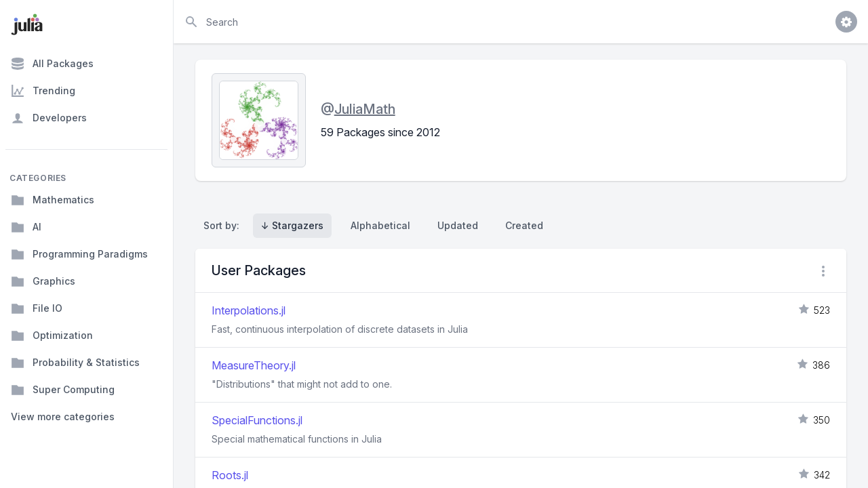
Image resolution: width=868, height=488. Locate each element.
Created (524, 225)
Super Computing (63, 390)
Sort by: (224, 225)
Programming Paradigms (79, 254)
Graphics (43, 281)
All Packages (52, 64)
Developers (49, 118)
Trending (43, 91)
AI (26, 227)
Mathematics (53, 200)
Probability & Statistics (75, 363)
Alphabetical (380, 225)
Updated (458, 225)
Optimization (52, 335)
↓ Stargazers (292, 225)
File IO (37, 308)
